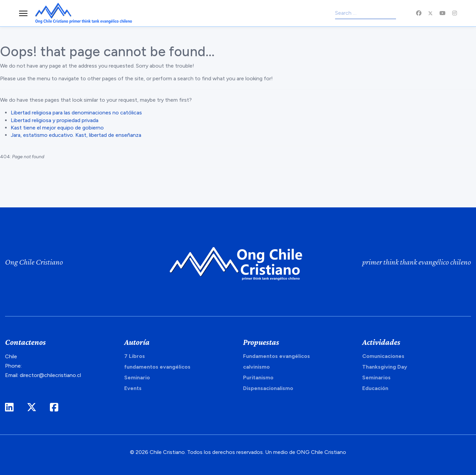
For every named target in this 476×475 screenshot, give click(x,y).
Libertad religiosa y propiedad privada (55, 120)
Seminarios (376, 377)
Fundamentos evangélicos (276, 356)
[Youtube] (443, 13)
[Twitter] (430, 13)
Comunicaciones (383, 356)
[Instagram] (455, 13)
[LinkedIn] (9, 408)
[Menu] (23, 13)
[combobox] (366, 13)
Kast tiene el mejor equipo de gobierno (57, 128)
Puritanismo (258, 377)
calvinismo (256, 367)
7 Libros (135, 356)
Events (133, 388)
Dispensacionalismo (268, 388)
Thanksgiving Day (385, 367)
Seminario (137, 377)
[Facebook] (419, 13)
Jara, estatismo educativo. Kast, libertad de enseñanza (76, 135)
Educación (375, 388)
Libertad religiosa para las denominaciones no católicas (76, 113)
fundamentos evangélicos (157, 367)
